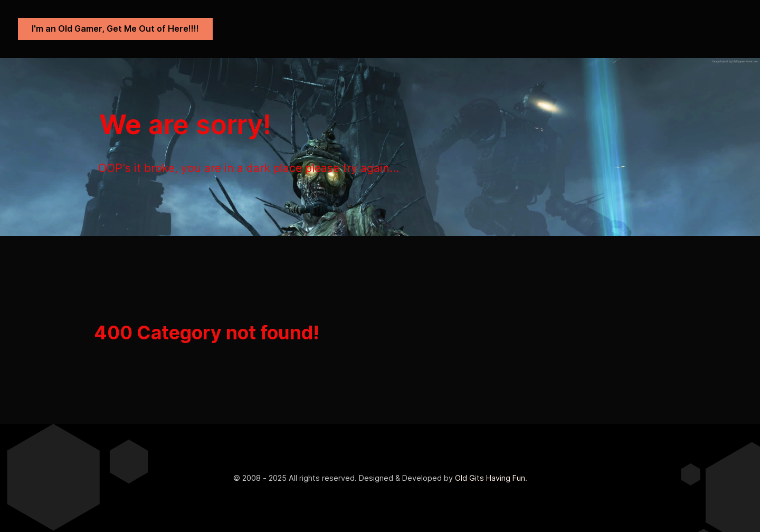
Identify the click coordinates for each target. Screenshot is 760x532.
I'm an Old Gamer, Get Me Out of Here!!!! (115, 28)
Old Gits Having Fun (490, 478)
